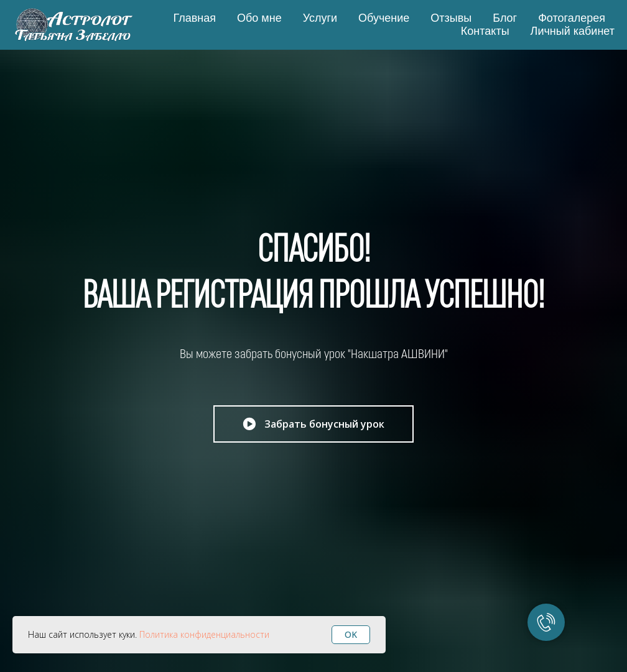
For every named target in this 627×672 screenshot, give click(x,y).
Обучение (384, 18)
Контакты (485, 31)
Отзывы (451, 18)
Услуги (320, 18)
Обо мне (259, 18)
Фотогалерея (572, 18)
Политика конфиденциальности (204, 634)
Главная (194, 18)
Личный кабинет (573, 31)
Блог (505, 18)
